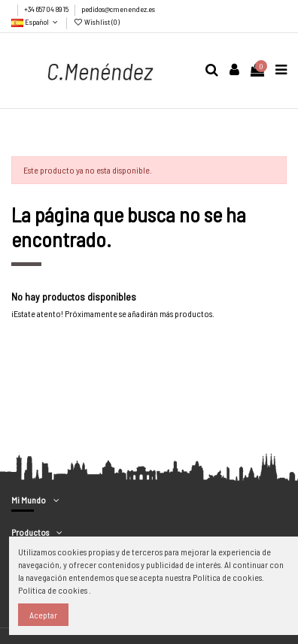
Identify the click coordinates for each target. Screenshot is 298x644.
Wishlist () (96, 22)
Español (36, 22)
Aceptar (43, 615)
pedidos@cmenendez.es (118, 9)
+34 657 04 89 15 (47, 9)
